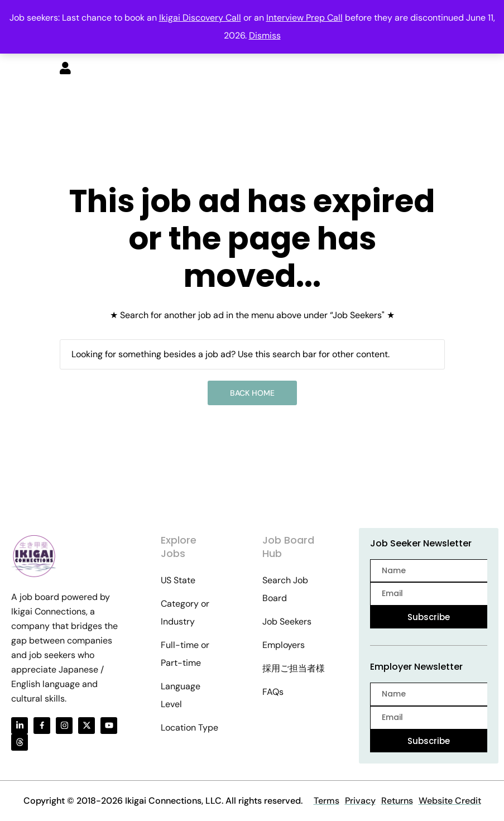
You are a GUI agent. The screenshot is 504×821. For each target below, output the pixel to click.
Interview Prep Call (304, 18)
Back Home (252, 393)
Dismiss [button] (265, 35)
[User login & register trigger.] (65, 69)
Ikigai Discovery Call (200, 18)
